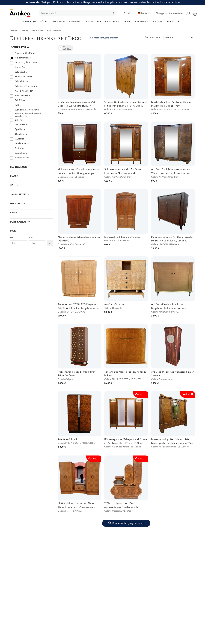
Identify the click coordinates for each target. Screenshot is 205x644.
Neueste (169, 38)
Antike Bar (20, 67)
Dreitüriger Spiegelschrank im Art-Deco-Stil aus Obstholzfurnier (77, 104)
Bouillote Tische (23, 144)
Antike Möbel (20, 47)
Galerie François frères (162, 379)
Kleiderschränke (23, 58)
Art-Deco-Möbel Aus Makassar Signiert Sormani (173, 374)
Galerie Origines (66, 379)
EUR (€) (129, 13)
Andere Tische (22, 158)
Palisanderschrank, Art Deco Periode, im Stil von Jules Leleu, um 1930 (172, 239)
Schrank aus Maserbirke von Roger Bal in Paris (126, 374)
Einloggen (161, 13)
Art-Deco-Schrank (114, 305)
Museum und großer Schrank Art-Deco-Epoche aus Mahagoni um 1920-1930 (172, 442)
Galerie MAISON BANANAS (118, 110)
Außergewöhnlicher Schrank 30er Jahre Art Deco (76, 374)
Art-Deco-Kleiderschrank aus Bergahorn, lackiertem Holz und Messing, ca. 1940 (169, 307)
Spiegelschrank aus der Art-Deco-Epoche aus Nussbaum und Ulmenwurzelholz (123, 172)
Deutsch (145, 13)
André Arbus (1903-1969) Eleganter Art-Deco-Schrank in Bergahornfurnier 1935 (79, 307)
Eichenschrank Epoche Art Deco (122, 237)
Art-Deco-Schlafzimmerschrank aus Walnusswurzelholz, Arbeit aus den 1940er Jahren (171, 172)
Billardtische (21, 72)
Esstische (19, 148)
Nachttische (21, 125)
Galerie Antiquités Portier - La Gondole (77, 110)
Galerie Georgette (113, 308)
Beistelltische (21, 153)
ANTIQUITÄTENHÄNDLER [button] (167, 22)
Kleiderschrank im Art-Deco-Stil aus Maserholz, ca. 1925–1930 (171, 104)
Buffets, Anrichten (24, 77)
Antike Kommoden (24, 91)
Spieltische (20, 129)
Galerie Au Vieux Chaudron (71, 177)
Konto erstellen (176, 13)
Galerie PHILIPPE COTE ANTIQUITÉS (123, 379)
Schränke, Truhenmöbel (27, 86)
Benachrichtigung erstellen (103, 38)
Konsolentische (22, 96)
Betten (18, 105)
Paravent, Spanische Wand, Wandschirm (28, 115)
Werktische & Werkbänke (27, 110)
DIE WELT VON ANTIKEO (136, 22)
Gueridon (20, 139)
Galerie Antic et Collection (117, 241)
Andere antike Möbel (25, 53)
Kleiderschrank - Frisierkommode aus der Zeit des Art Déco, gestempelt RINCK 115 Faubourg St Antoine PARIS (79, 172)
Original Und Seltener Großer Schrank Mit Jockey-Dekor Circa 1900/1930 (126, 104)
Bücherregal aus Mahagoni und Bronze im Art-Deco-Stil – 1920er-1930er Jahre (126, 442)
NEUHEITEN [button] (30, 22)
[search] (77, 13)
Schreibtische (22, 82)
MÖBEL (43, 22)
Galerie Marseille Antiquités (71, 511)
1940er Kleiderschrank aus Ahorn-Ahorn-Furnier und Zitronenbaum (76, 505)
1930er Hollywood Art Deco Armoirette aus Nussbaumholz (121, 505)
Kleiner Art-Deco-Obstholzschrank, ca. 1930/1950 (79, 239)
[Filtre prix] (50, 243)
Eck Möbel (20, 100)
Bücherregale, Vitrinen (26, 63)
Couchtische (21, 134)
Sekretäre (20, 120)
